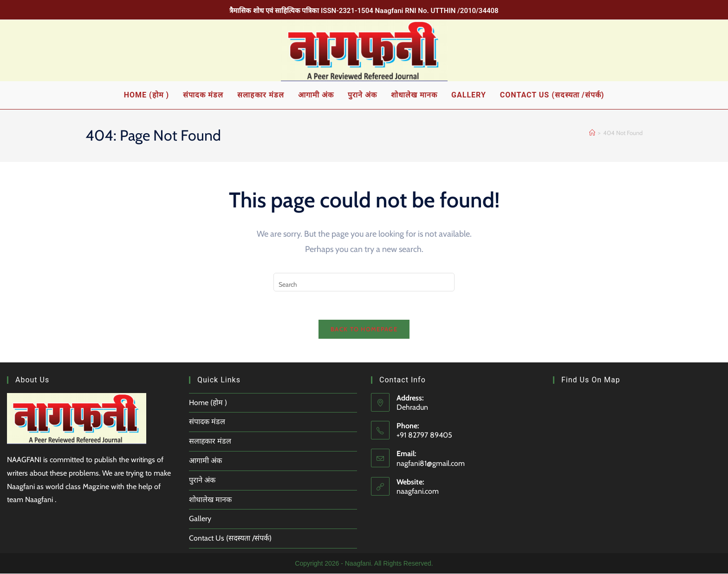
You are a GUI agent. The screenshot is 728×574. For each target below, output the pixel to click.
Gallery (200, 519)
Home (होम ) (208, 403)
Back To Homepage (364, 329)
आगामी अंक (205, 461)
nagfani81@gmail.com (431, 463)
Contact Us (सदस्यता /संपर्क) (231, 539)
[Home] (592, 133)
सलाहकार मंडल (210, 442)
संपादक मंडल (207, 422)
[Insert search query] (364, 282)
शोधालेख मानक (210, 500)
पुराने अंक (202, 480)
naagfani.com (418, 492)
